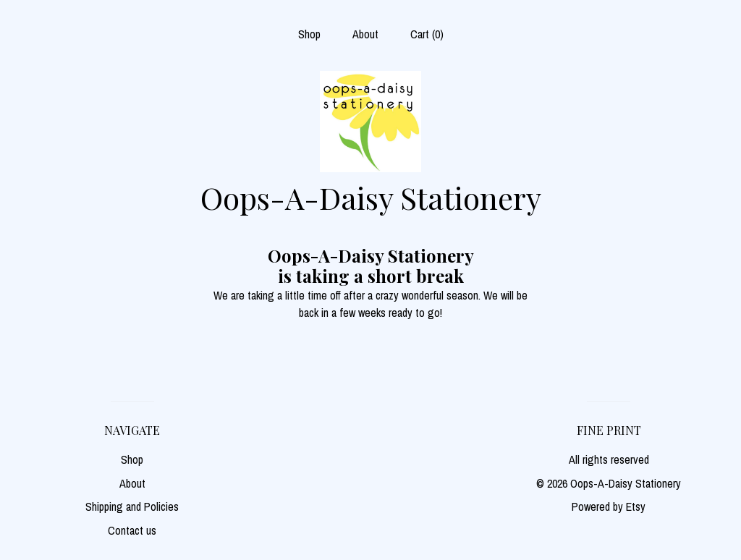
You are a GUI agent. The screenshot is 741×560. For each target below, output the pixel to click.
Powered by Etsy (609, 506)
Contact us (132, 530)
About (365, 34)
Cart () (427, 34)
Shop (309, 34)
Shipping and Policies (132, 506)
